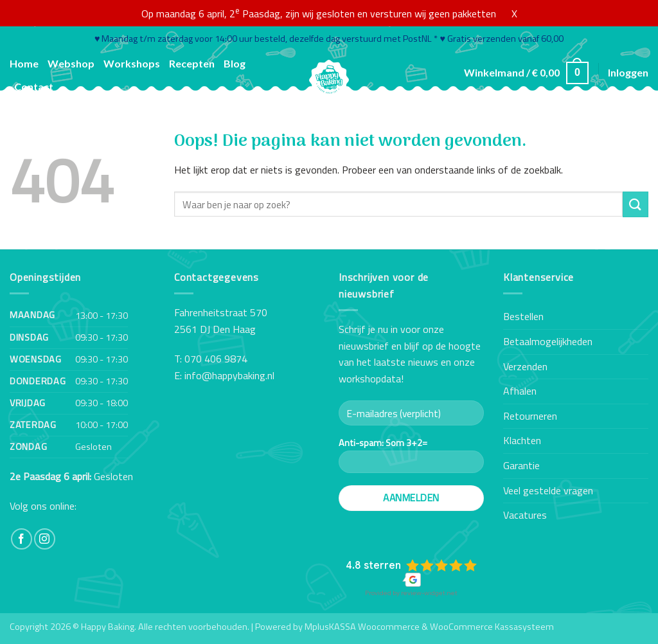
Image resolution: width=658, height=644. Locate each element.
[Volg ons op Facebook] (22, 539)
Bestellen (523, 316)
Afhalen (520, 391)
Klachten (522, 440)
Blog (235, 63)
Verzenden (525, 366)
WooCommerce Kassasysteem (492, 627)
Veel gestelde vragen (548, 490)
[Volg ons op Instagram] (45, 539)
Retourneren (530, 416)
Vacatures (525, 515)
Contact (34, 86)
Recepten (192, 63)
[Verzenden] (636, 204)
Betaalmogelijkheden (548, 341)
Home (24, 63)
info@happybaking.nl (229, 375)
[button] (526, 73)
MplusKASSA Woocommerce (362, 627)
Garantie (521, 465)
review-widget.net (429, 593)
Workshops (132, 63)
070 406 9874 (216, 359)
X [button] (514, 13)
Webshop (71, 63)
